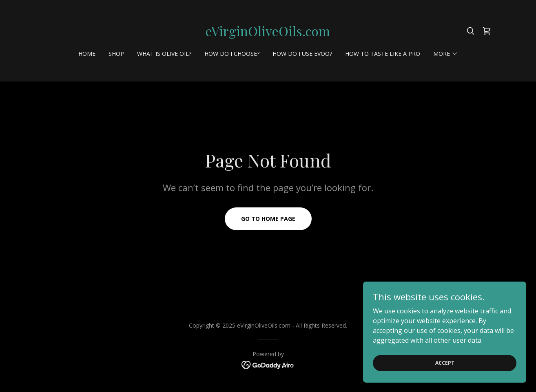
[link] (268, 34)
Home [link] (87, 54)
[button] (446, 54)
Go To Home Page (268, 219)
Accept (445, 363)
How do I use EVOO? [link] (302, 54)
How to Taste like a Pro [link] (383, 54)
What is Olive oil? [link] (164, 54)
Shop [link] (116, 54)
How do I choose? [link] (232, 54)
